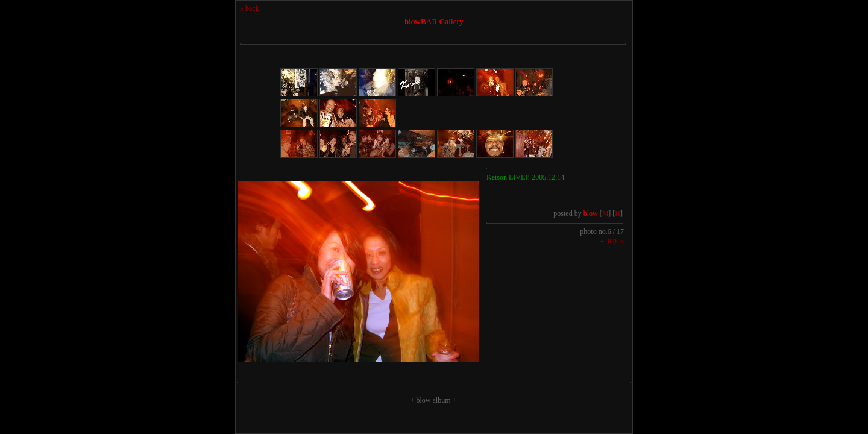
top (612, 241)
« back (250, 8)
